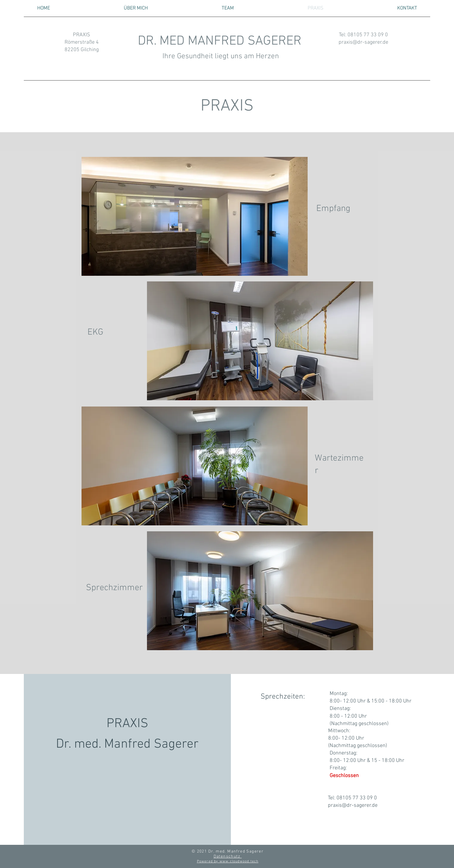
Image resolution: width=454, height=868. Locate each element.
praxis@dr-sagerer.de (363, 42)
